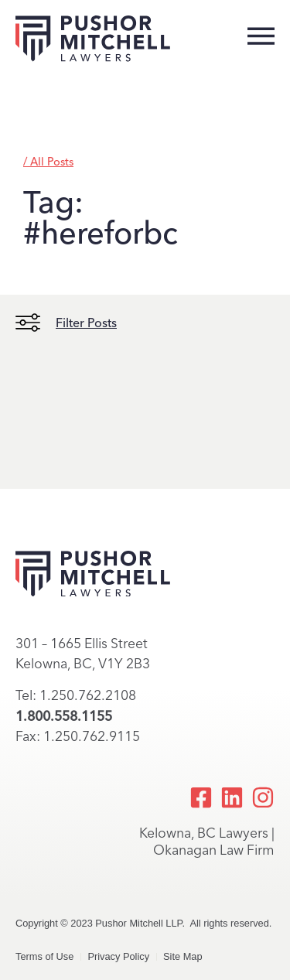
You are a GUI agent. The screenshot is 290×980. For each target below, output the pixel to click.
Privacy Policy (118, 956)
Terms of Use (44, 956)
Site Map (183, 956)
